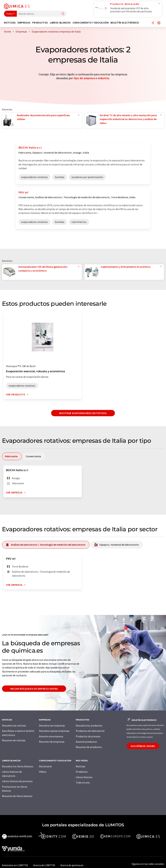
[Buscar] (63, 14)
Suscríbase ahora (143, 746)
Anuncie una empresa (51, 736)
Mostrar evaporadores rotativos (83, 413)
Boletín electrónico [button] (125, 23)
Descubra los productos (89, 725)
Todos (9, 14)
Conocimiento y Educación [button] (91, 23)
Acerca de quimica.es (72, 865)
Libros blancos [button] (60, 23)
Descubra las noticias (14, 725)
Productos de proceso (88, 736)
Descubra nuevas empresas (54, 731)
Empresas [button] (24, 23)
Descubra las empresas (52, 725)
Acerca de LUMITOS (44, 865)
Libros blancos (84, 777)
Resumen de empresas (52, 742)
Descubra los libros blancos (18, 766)
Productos (82, 772)
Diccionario (45, 766)
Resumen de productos (89, 747)
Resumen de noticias (14, 740)
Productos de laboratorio (90, 731)
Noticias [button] (10, 23)
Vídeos (43, 772)
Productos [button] (40, 23)
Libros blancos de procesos (17, 781)
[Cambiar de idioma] (159, 23)
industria (103, 78)
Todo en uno (83, 782)
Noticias (81, 766)
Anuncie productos (86, 742)
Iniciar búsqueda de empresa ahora (34, 689)
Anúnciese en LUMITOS (15, 865)
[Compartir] (153, 23)
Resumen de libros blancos (17, 796)
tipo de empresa (84, 78)
